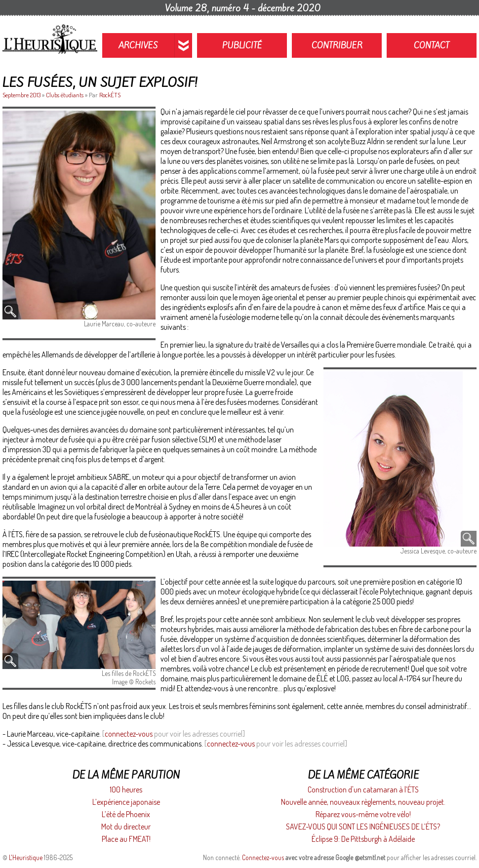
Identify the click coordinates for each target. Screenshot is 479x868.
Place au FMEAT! (126, 839)
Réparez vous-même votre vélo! (363, 814)
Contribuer (337, 45)
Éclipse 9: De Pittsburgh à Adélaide (363, 839)
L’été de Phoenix (126, 814)
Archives (138, 45)
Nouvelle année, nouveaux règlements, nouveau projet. (363, 802)
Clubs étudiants (65, 95)
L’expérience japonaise (126, 802)
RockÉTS (110, 95)
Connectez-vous (263, 857)
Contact (432, 45)
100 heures (126, 789)
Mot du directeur (126, 827)
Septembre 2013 (22, 95)
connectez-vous (129, 734)
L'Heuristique (26, 857)
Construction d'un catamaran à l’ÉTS (363, 789)
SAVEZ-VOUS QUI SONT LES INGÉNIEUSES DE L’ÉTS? (363, 827)
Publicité (242, 45)
